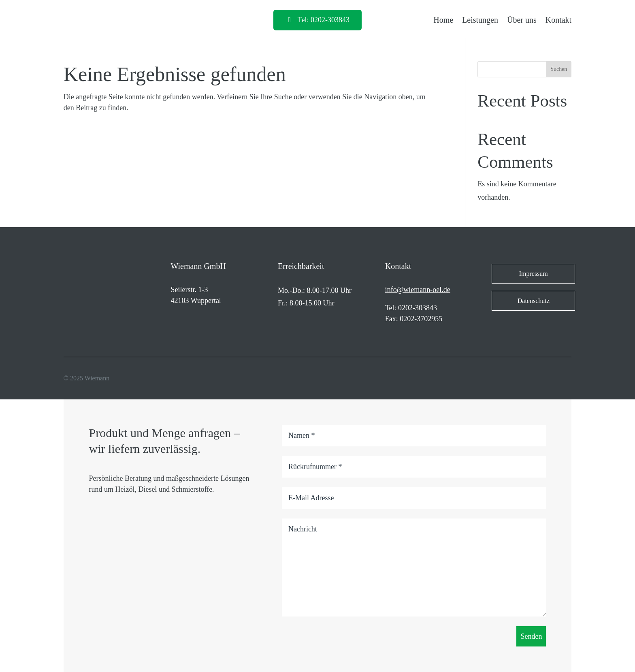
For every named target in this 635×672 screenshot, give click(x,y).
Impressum (534, 274)
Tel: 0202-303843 (324, 20)
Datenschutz (534, 301)
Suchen (559, 69)
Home (443, 20)
